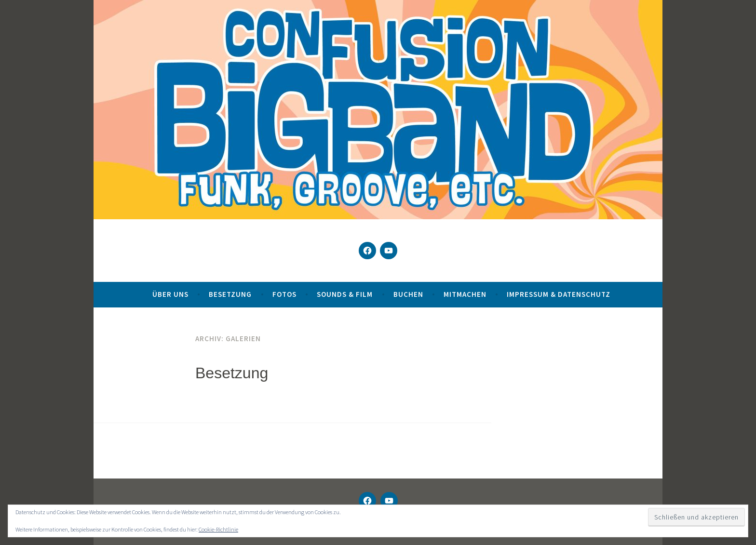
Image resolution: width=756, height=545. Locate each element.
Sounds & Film (345, 294)
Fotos (284, 294)
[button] (21, 524)
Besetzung (230, 294)
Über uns (170, 294)
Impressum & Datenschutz (559, 294)
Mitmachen (465, 294)
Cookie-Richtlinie (218, 529)
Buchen (408, 294)
